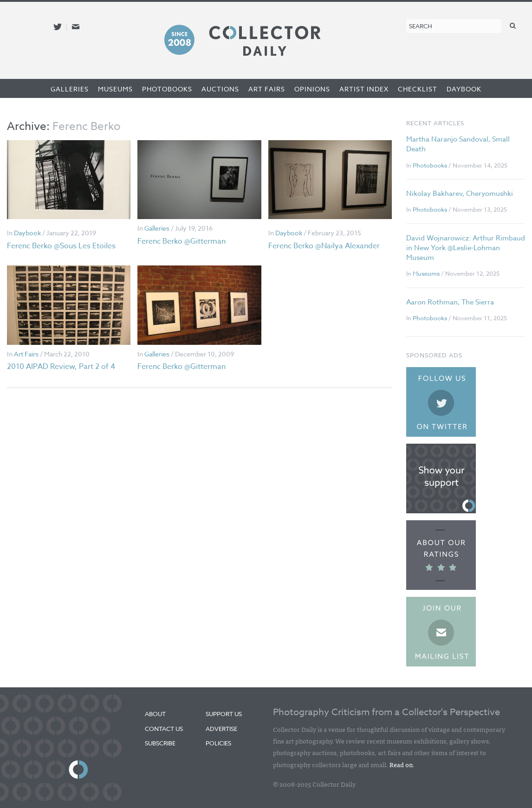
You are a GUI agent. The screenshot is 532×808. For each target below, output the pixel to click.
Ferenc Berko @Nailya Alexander (324, 246)
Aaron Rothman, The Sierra (450, 302)
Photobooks (167, 89)
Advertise (221, 729)
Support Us (224, 714)
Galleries (70, 89)
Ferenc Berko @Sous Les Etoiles (61, 246)
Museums (115, 89)
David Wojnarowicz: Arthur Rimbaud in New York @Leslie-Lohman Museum (466, 248)
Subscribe (160, 743)
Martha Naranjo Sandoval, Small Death (458, 144)
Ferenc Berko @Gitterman (182, 241)
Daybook (464, 89)
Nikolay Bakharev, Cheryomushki (460, 194)
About (155, 714)
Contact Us (164, 729)
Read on (401, 764)
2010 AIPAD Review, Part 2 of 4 (61, 367)
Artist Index (364, 89)
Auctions (220, 89)
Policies (218, 743)
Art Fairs (267, 89)
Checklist (418, 89)
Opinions (312, 89)
